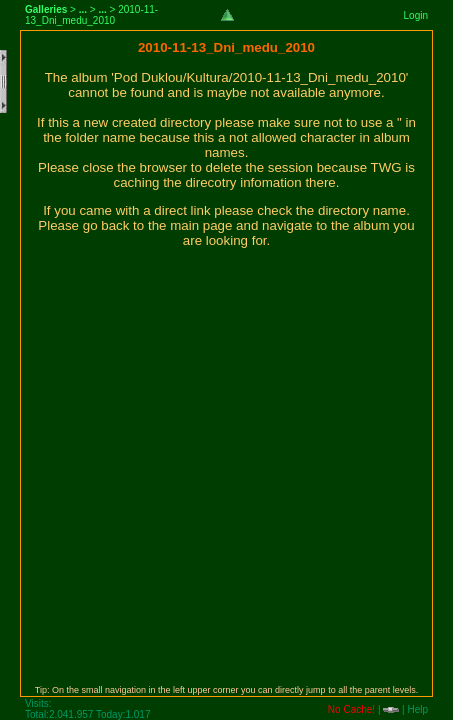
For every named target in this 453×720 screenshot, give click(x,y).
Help (417, 709)
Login (416, 15)
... (83, 9)
